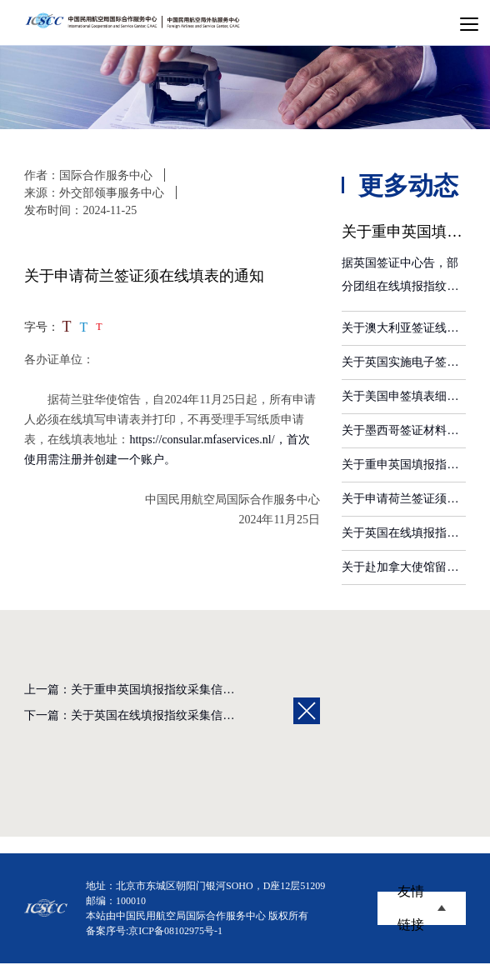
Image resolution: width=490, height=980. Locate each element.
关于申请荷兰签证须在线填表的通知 (403, 499)
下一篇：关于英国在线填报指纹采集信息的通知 (147, 715)
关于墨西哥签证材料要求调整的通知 (403, 430)
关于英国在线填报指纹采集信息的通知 (403, 533)
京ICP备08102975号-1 (175, 931)
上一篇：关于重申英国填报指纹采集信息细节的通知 (158, 690)
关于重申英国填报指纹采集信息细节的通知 (403, 465)
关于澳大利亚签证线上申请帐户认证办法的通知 (403, 328)
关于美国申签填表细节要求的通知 (403, 396)
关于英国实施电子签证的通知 (403, 362)
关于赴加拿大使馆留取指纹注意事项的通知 (403, 567)
